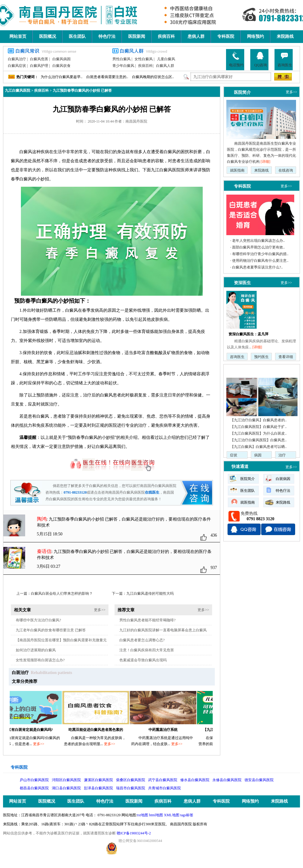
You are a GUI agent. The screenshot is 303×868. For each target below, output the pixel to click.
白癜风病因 (62, 59)
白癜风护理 (39, 66)
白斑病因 (283, 479)
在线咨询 (286, 170)
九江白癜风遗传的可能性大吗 (150, 593)
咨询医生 (285, 59)
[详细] (265, 162)
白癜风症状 (17, 66)
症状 (234, 455)
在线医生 (152, 492)
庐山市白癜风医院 (34, 780)
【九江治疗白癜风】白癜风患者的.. (258, 420)
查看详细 (286, 357)
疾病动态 (240, 370)
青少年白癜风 (123, 66)
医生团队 (77, 36)
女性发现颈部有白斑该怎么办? (40, 660)
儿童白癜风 (166, 59)
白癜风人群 (165, 66)
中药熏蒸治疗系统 (165, 730)
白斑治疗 (20, 673)
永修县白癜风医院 (227, 780)
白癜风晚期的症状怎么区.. (153, 77)
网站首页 (18, 36)
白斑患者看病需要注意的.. (107, 77)
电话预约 (236, 59)
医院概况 (48, 36)
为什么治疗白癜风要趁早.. (62, 77)
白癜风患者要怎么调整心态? (142, 640)
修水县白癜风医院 (195, 780)
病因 (258, 455)
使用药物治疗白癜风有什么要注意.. (260, 261)
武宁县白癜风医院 (163, 780)
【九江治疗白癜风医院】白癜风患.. (258, 440)
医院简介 (242, 92)
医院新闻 (137, 36)
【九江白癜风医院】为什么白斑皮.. (258, 433)
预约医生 (261, 357)
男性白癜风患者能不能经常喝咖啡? (147, 620)
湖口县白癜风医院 (66, 788)
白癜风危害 (39, 59)
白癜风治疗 (17, 59)
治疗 (282, 455)
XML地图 (172, 815)
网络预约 (255, 36)
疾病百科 (166, 36)
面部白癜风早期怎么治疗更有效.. (258, 247)
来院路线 (285, 36)
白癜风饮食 (62, 66)
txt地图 (143, 815)
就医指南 (237, 170)
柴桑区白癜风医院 (131, 780)
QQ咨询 (260, 59)
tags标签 (187, 815)
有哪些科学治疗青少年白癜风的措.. (260, 254)
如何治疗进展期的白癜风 (36, 650)
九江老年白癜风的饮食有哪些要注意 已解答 (51, 630)
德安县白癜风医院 (259, 780)
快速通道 (240, 467)
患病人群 (196, 36)
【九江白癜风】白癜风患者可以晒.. (258, 447)
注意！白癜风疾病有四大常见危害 (147, 650)
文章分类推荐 (25, 681)
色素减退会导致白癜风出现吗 (143, 660)
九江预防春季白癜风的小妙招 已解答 (82, 90)
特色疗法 (107, 36)
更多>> (100, 610)
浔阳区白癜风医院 (66, 780)
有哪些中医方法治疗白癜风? (38, 620)
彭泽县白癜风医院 (98, 788)
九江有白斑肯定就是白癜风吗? (31, 730)
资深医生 (242, 283)
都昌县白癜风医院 (34, 788)
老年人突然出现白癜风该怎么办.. (258, 241)
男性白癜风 (122, 59)
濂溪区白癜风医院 (98, 780)
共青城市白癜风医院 (165, 788)
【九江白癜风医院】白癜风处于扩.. (258, 427)
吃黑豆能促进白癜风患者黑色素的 (98, 730)
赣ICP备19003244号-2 (134, 833)
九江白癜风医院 (18, 90)
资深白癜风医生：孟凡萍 (248, 334)
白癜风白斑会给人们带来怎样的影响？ (62, 593)
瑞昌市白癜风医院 (131, 788)
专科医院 (226, 36)
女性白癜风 (144, 59)
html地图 (156, 815)
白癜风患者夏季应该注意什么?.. (257, 267)
